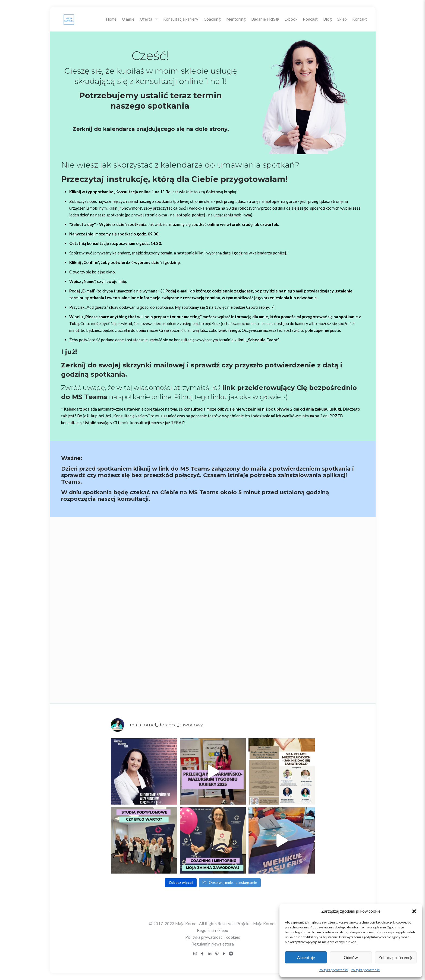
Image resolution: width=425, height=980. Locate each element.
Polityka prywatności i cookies (213, 937)
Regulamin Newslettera (213, 944)
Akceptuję (306, 957)
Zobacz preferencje (396, 957)
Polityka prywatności (333, 970)
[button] (414, 911)
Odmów (351, 957)
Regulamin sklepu (212, 930)
